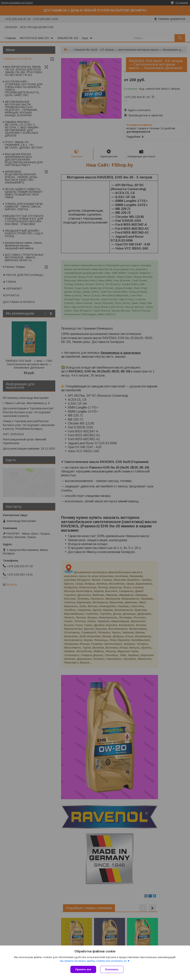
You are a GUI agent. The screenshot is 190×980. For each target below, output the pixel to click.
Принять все (83, 969)
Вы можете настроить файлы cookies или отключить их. (94, 961)
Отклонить (112, 969)
